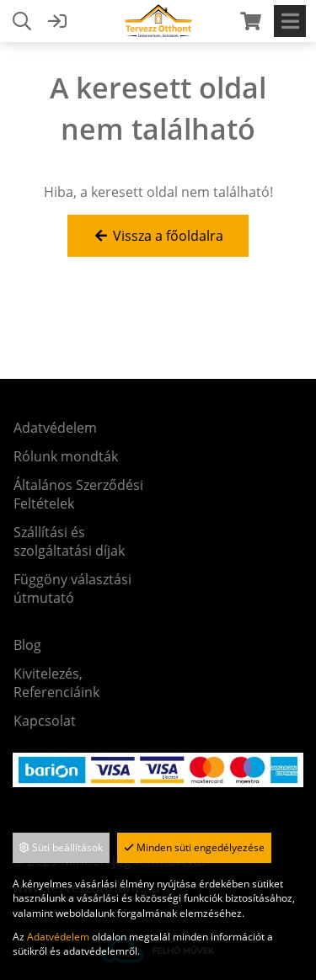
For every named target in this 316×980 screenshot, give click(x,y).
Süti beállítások (61, 847)
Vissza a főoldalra (158, 236)
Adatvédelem (58, 937)
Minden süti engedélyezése (194, 847)
